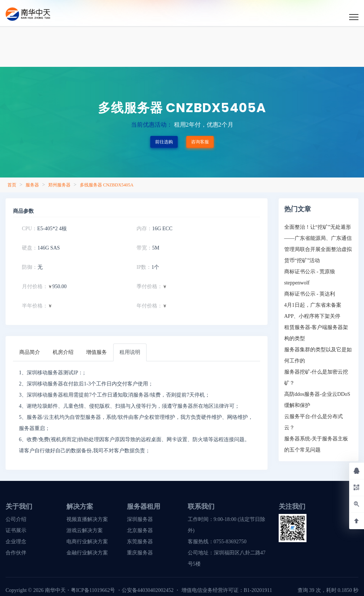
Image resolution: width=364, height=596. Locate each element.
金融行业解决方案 (87, 553)
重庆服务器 (140, 553)
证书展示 (16, 530)
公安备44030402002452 (148, 590)
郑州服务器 (59, 185)
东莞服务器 (140, 542)
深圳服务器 (140, 519)
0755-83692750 (230, 542)
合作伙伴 (16, 553)
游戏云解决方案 (85, 530)
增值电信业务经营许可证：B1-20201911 (227, 590)
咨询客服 (200, 142)
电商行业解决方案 (87, 542)
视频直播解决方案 (87, 519)
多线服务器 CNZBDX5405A (107, 185)
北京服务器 (140, 530)
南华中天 (55, 590)
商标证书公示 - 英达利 (310, 294)
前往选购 (164, 142)
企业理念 (16, 542)
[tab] (30, 352)
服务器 (32, 185)
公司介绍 (16, 519)
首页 (12, 185)
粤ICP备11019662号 (93, 590)
